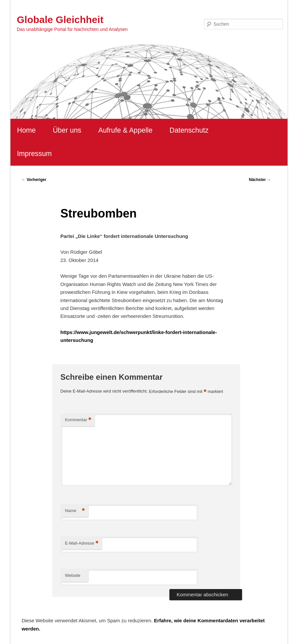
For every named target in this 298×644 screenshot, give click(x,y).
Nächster (260, 180)
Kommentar (78, 420)
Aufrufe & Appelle (125, 130)
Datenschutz (189, 130)
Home (26, 130)
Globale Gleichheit (60, 20)
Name (75, 511)
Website (73, 575)
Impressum (34, 154)
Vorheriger (34, 180)
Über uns (67, 130)
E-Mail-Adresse (82, 543)
